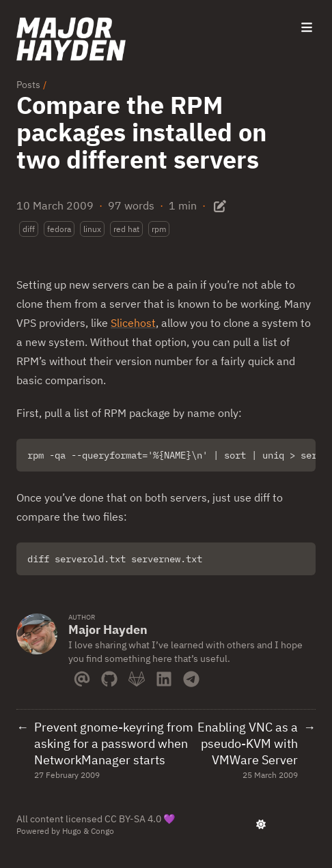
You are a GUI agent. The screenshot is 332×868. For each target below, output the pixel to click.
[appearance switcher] (261, 824)
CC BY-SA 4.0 (133, 819)
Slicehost (133, 323)
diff (29, 229)
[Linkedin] (164, 676)
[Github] (109, 676)
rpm (159, 229)
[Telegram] (191, 676)
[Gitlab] (137, 676)
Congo (102, 831)
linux (92, 229)
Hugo (72, 831)
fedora (59, 229)
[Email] (82, 676)
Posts (28, 85)
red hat (126, 229)
